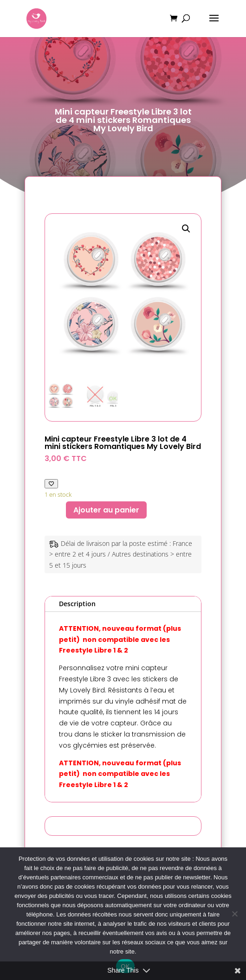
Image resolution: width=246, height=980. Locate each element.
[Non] (234, 914)
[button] (186, 229)
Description (77, 604)
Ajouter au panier (106, 510)
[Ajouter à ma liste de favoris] (51, 484)
